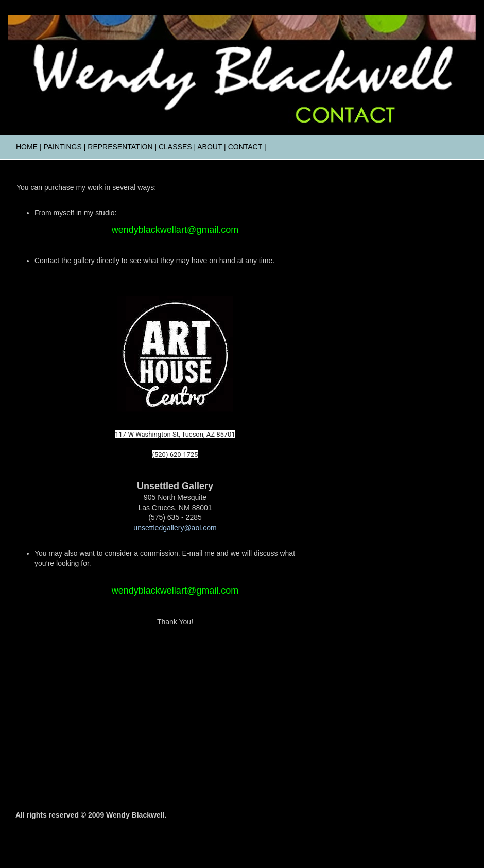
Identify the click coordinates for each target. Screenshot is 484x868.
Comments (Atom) (197, 767)
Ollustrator (244, 847)
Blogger (317, 847)
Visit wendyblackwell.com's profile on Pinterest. (173, 652)
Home (175, 739)
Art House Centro (175, 424)
